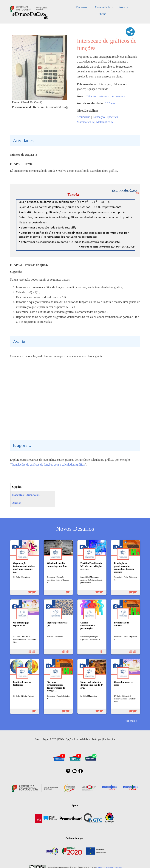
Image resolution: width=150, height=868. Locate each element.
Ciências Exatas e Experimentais (105, 96)
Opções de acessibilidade (78, 739)
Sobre (38, 739)
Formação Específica (105, 117)
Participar (97, 739)
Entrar (102, 14)
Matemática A (105, 122)
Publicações (109, 739)
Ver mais (130, 721)
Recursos (81, 7)
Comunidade (103, 7)
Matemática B (85, 122)
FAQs (61, 739)
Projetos (123, 7)
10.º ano (110, 103)
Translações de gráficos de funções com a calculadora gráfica (48, 465)
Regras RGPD (50, 739)
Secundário (84, 117)
